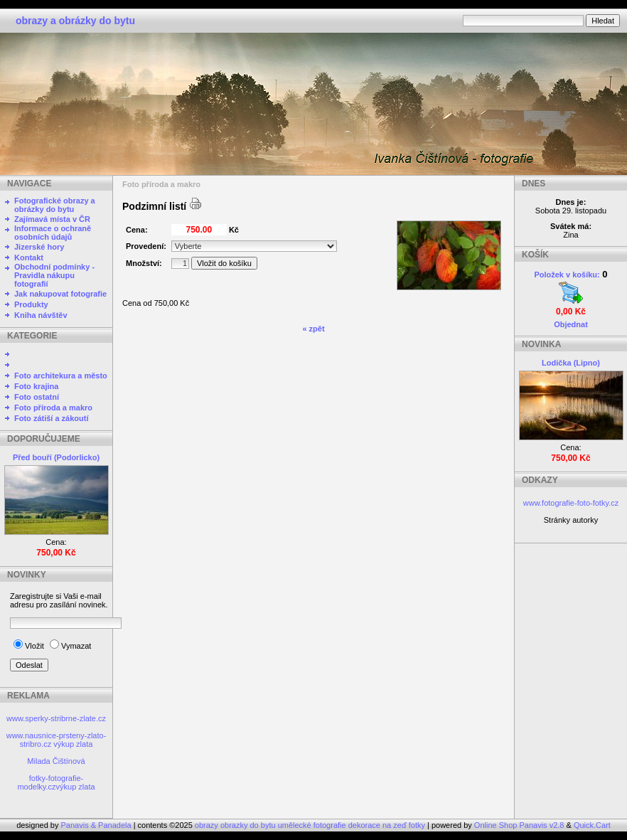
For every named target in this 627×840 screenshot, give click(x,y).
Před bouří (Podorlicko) (56, 457)
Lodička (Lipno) (571, 363)
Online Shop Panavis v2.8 (519, 825)
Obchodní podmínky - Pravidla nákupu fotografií (54, 275)
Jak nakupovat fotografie (60, 294)
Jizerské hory (39, 247)
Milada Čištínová (56, 761)
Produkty (31, 304)
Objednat (571, 324)
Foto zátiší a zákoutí (52, 418)
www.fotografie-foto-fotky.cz (571, 503)
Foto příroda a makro (53, 408)
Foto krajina (36, 386)
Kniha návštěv (41, 315)
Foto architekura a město (61, 376)
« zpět (313, 329)
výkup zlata (73, 744)
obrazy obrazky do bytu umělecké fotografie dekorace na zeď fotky (311, 825)
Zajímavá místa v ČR (52, 219)
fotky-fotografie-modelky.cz (50, 782)
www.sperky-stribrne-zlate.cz (56, 718)
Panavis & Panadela (97, 825)
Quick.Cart (592, 825)
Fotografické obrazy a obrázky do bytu (55, 205)
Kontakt (29, 257)
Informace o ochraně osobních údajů (53, 233)
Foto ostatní (37, 397)
